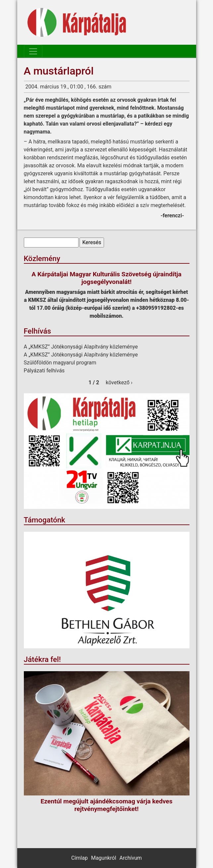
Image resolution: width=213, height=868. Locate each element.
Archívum (131, 858)
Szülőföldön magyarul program (60, 363)
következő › (119, 382)
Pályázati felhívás (44, 371)
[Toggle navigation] (33, 51)
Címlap (80, 858)
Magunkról (104, 858)
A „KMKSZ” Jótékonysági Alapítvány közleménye (81, 347)
